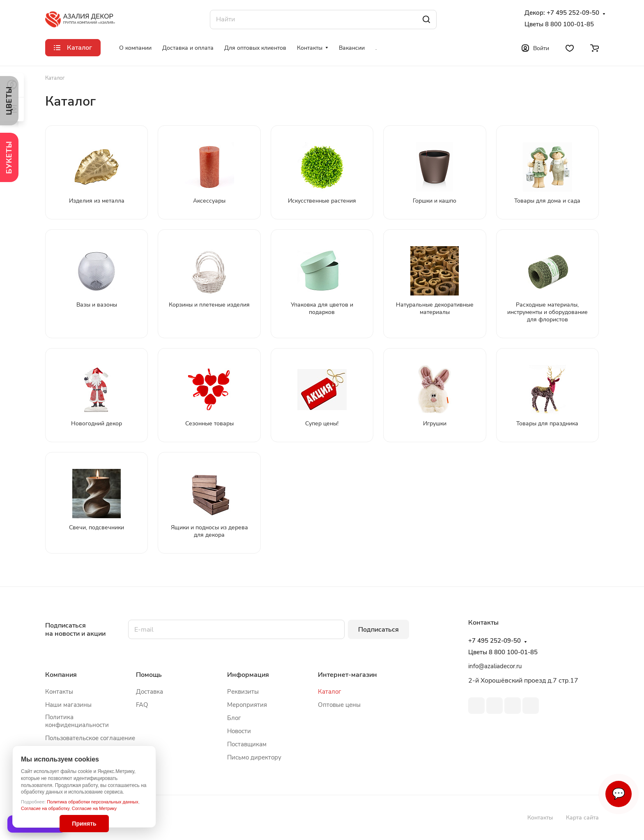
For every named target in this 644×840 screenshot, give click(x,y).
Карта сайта (582, 818)
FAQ (142, 705)
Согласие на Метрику (94, 808)
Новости (239, 731)
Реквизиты (243, 692)
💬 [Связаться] (619, 794)
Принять (84, 824)
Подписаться (378, 630)
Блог (234, 718)
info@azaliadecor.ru (495, 666)
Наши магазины (68, 705)
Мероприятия (247, 705)
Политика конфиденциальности (77, 721)
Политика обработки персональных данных (93, 802)
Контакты (59, 692)
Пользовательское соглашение (90, 738)
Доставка (149, 692)
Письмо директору (254, 757)
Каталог (330, 692)
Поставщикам (247, 744)
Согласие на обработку (45, 808)
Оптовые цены (339, 705)
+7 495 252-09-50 (573, 13)
